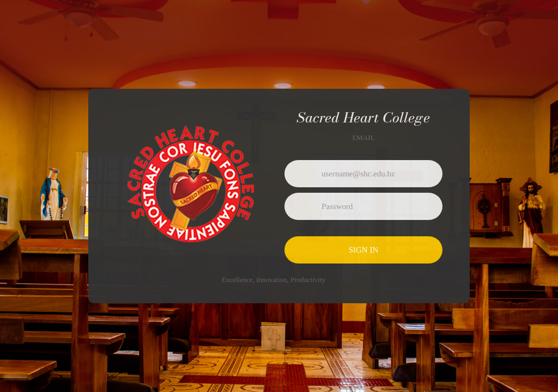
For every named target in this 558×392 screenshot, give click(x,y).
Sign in (364, 250)
